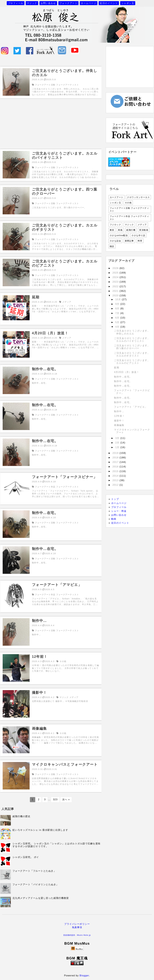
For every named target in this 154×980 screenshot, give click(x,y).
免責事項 (77, 927)
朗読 (112, 246)
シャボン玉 (128, 3)
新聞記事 (129, 241)
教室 (112, 230)
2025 (116, 273)
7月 (118, 313)
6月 (118, 318)
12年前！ (119, 416)
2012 (116, 485)
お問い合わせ (48, 3)
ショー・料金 (119, 511)
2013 (116, 480)
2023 (116, 282)
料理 (140, 241)
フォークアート (69, 3)
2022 (116, 286)
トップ (115, 499)
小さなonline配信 (119, 235)
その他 (128, 203)
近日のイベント (109, 3)
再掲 (120, 230)
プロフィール (16, 3)
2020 (116, 296)
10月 (119, 299)
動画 (114, 519)
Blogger (84, 976)
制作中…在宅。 (123, 377)
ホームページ (89, 3)
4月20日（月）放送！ (127, 372)
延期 (117, 368)
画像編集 (119, 425)
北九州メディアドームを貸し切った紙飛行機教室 (41, 898)
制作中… (119, 411)
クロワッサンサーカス (138, 197)
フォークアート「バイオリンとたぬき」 (36, 885)
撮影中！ (119, 421)
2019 (116, 453)
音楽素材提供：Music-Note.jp (77, 935)
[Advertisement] (51, 124)
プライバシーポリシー (77, 924)
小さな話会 (115, 241)
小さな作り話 (138, 235)
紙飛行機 (131, 230)
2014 (116, 476)
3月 (118, 438)
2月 (118, 443)
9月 (118, 304)
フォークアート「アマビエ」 (131, 407)
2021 (116, 291)
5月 (118, 322)
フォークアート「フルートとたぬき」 (34, 871)
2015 (116, 471)
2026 (116, 268)
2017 (116, 462)
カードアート (117, 197)
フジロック (115, 225)
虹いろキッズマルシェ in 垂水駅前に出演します (40, 830)
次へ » (66, 799)
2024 (116, 277)
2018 (116, 458)
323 (55, 799)
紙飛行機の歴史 (21, 816)
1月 (118, 447)
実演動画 (144, 230)
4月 (118, 327)
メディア (142, 225)
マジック (32, 3)
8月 (118, 309)
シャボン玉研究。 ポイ (26, 857)
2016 (116, 467)
